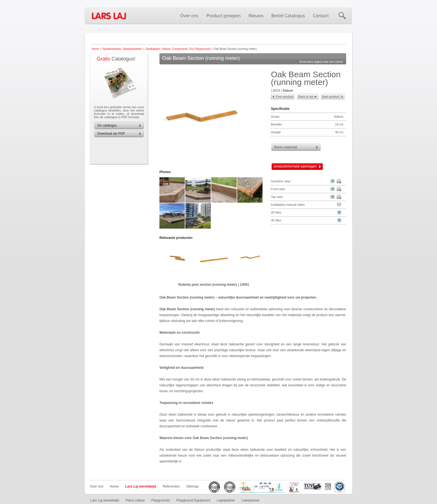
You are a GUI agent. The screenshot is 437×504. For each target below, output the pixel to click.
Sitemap (192, 486)
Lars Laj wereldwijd (141, 486)
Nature (166, 49)
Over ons (97, 486)
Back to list (306, 96)
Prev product (285, 96)
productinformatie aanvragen (295, 166)
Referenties (171, 486)
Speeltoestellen (112, 49)
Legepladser (226, 500)
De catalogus (107, 125)
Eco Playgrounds (200, 49)
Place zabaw (135, 500)
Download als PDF (111, 134)
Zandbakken (153, 49)
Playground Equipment (193, 500)
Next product (331, 96)
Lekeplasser (251, 500)
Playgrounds (161, 500)
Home (95, 49)
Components (180, 49)
